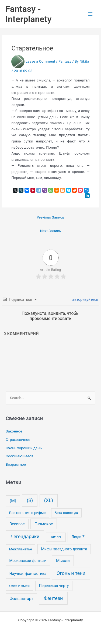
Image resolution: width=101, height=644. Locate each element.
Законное (14, 431)
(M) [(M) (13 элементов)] (13, 501)
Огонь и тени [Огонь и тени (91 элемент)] (71, 573)
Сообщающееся (19, 456)
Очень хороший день (24, 448)
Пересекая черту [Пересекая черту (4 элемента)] (54, 586)
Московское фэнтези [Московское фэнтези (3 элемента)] (28, 561)
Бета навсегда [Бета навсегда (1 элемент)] (66, 513)
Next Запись (51, 231)
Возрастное (16, 464)
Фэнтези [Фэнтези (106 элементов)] (53, 598)
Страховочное (18, 439)
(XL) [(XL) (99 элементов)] (49, 500)
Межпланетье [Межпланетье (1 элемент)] (21, 549)
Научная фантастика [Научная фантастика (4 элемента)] (28, 574)
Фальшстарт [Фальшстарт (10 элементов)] (22, 599)
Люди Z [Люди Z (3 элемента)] (78, 537)
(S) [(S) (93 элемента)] (30, 500)
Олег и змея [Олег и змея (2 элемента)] (19, 586)
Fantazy (65, 61)
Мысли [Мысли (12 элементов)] (63, 561)
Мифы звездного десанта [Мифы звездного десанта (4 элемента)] (64, 549)
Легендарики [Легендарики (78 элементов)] (25, 537)
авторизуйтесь (85, 299)
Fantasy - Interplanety (28, 14)
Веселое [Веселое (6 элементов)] (17, 524)
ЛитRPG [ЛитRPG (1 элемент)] (56, 537)
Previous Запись (51, 217)
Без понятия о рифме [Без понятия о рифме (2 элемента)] (27, 513)
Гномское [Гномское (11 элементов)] (44, 524)
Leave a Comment (40, 61)
